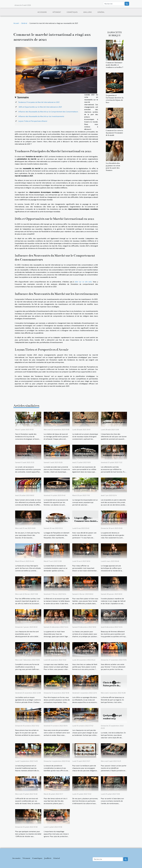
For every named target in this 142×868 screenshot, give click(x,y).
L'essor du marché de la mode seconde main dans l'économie (58, 455)
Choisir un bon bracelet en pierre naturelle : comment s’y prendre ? (115, 488)
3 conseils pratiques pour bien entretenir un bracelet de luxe (58, 488)
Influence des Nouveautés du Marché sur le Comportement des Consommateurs (48, 112)
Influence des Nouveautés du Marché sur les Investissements (41, 116)
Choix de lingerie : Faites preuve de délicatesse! (112, 686)
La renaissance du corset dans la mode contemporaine (29, 455)
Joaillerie (87, 12)
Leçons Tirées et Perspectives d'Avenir (33, 121)
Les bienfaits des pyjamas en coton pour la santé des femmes (114, 422)
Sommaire (23, 97)
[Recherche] (114, 4)
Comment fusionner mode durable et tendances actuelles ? (114, 65)
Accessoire (42, 12)
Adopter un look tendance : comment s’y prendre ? (114, 455)
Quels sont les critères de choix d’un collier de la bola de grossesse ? (57, 587)
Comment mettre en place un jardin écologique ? (56, 754)
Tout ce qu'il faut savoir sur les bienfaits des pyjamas (115, 521)
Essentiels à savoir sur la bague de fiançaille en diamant (58, 521)
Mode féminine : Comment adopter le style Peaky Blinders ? (85, 554)
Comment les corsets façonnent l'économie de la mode (114, 133)
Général (101, 12)
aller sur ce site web (83, 282)
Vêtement (57, 12)
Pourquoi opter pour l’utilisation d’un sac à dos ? (85, 686)
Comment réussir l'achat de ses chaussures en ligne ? (86, 754)
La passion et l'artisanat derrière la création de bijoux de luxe (57, 422)
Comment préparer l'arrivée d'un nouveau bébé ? (28, 820)
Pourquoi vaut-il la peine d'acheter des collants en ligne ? (27, 718)
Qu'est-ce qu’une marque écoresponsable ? (86, 488)
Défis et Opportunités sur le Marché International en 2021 (40, 107)
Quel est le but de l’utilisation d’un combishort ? (111, 787)
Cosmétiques (72, 12)
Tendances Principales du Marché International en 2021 (39, 102)
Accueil (16, 23)
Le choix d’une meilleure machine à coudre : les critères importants (29, 787)
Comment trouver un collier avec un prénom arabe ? (57, 718)
